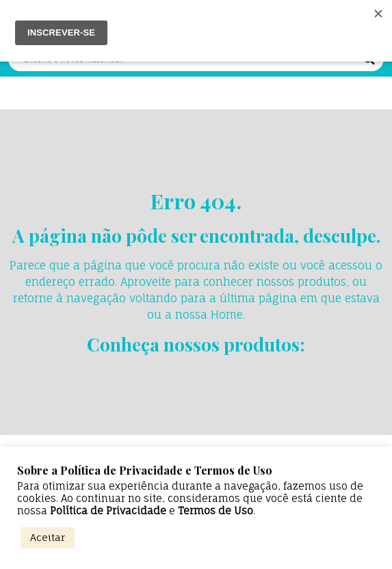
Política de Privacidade (108, 511)
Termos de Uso (215, 511)
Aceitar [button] (48, 537)
